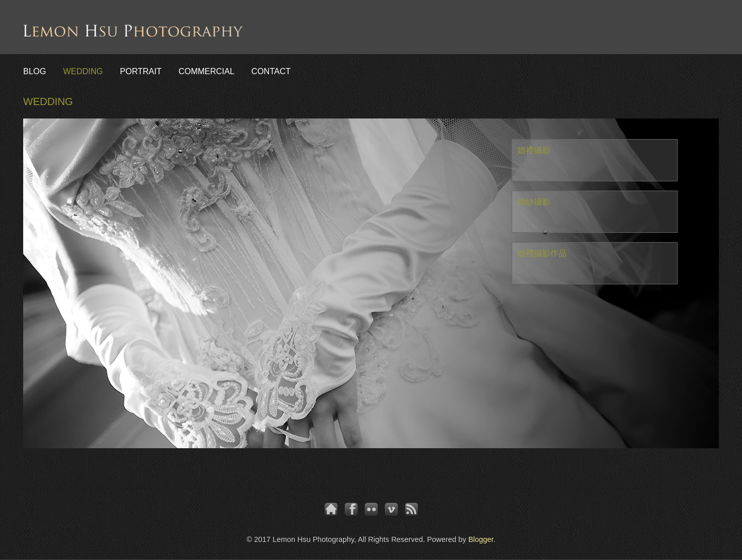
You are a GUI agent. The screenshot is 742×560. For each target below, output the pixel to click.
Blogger (481, 539)
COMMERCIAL (206, 71)
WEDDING (83, 71)
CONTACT (271, 71)
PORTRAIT (141, 71)
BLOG (35, 71)
